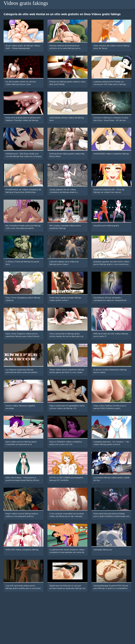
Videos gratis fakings (26, 3)
